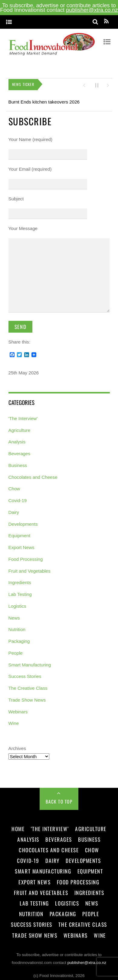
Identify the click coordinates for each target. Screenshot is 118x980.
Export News (21, 545)
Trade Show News (27, 697)
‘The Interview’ (50, 826)
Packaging (19, 639)
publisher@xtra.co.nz (92, 10)
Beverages (20, 451)
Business (18, 463)
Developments (23, 522)
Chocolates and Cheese (33, 475)
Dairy (14, 510)
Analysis (17, 440)
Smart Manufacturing (30, 662)
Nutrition (17, 627)
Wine (14, 721)
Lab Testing (20, 592)
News (14, 615)
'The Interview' (23, 416)
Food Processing (26, 557)
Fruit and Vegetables (29, 569)
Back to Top (59, 799)
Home (18, 826)
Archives (17, 746)
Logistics (17, 604)
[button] (84, 83)
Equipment (20, 533)
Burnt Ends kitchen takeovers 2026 (44, 99)
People (16, 651)
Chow (14, 487)
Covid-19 (18, 498)
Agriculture (20, 428)
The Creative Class (28, 686)
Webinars (18, 709)
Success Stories (25, 674)
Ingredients (20, 580)
